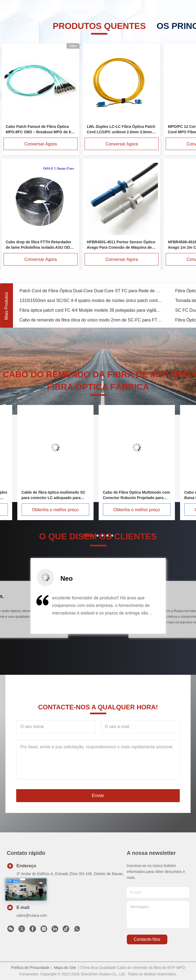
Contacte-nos (147, 939)
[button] (31, 613)
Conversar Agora (41, 144)
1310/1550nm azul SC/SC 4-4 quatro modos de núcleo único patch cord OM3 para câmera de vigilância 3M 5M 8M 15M (91, 300)
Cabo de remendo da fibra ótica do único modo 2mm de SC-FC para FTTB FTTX (91, 320)
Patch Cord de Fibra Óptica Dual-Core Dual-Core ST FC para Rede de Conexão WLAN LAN (91, 291)
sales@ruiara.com (32, 915)
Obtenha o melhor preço (55, 510)
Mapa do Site (65, 968)
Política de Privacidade (30, 968)
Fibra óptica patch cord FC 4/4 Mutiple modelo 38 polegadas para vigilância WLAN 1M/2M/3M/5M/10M (91, 310)
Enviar (98, 795)
